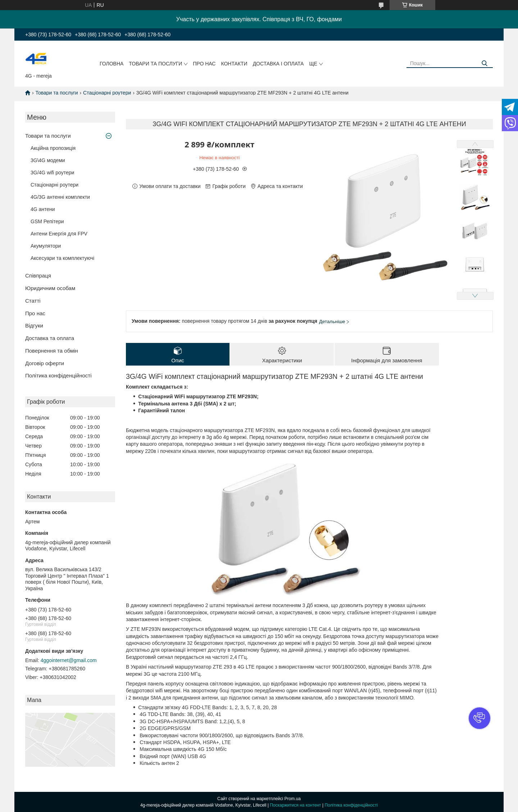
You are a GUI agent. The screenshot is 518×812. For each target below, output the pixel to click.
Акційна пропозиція (53, 148)
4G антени (43, 209)
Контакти (234, 64)
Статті (33, 301)
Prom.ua (293, 799)
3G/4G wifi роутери (52, 173)
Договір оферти (45, 363)
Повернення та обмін (52, 351)
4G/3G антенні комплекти (60, 197)
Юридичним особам (50, 288)
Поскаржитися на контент (295, 805)
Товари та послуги (155, 64)
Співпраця (38, 276)
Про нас (204, 64)
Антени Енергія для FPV (59, 234)
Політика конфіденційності (58, 375)
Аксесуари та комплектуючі (62, 258)
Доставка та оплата (50, 338)
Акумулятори (46, 246)
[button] (480, 718)
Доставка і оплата (278, 64)
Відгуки (34, 325)
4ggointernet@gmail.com (69, 660)
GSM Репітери (47, 221)
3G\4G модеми (48, 160)
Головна (112, 64)
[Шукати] (485, 63)
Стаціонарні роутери (107, 93)
